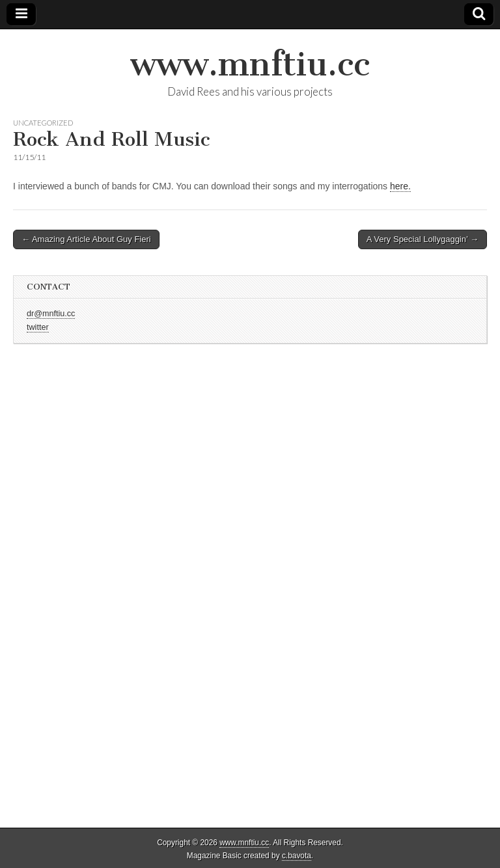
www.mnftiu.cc (250, 64)
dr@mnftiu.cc (51, 314)
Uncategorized (43, 123)
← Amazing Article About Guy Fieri (86, 239)
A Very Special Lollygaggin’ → (423, 239)
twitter (38, 327)
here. (400, 186)
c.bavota (297, 856)
